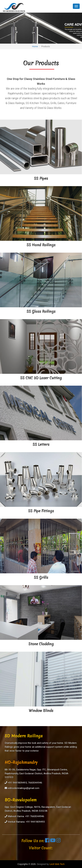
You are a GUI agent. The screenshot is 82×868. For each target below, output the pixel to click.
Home (35, 46)
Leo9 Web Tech (57, 864)
